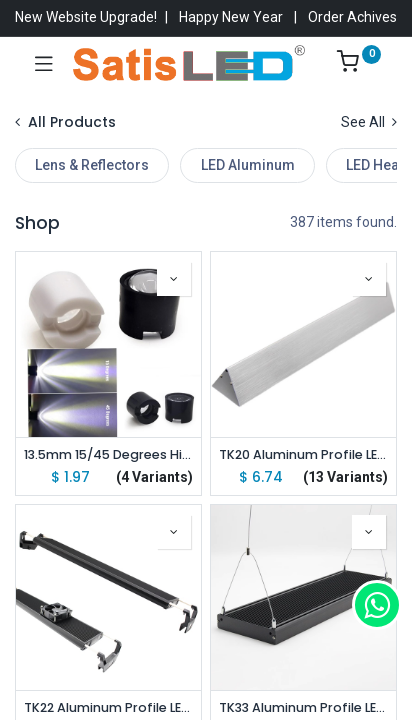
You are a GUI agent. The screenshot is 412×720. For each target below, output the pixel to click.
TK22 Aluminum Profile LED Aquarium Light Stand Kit (108, 707)
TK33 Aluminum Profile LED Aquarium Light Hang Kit (303, 707)
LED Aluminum (248, 165)
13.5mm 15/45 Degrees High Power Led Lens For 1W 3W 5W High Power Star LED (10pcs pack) (108, 454)
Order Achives (352, 17)
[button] (174, 279)
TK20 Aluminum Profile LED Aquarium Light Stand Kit (303, 454)
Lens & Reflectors (92, 165)
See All (369, 122)
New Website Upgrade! (86, 17)
